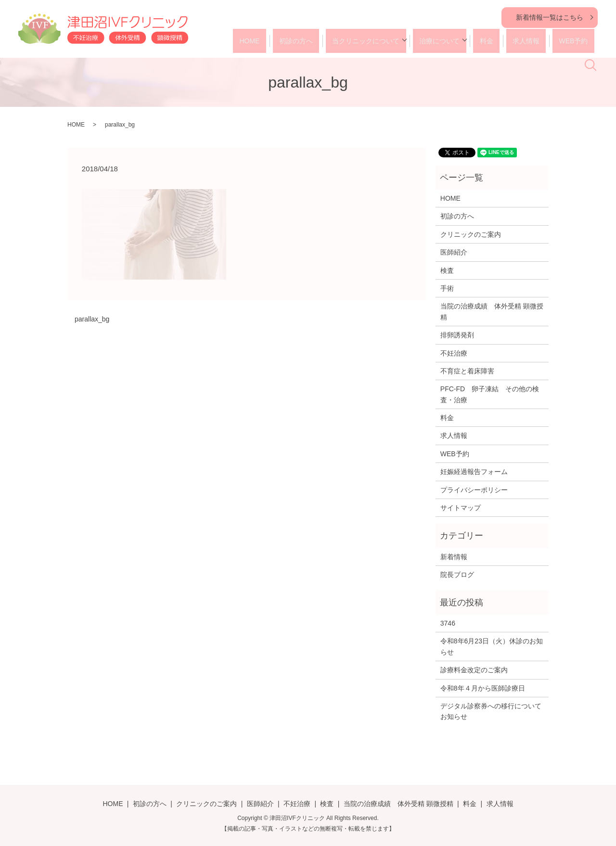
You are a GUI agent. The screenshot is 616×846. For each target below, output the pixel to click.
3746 (448, 623)
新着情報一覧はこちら (550, 17)
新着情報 (454, 557)
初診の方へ (308, 41)
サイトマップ (461, 508)
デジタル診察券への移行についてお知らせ (491, 711)
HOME (268, 41)
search (596, 44)
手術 (447, 288)
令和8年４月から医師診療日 (483, 688)
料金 (487, 41)
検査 (447, 270)
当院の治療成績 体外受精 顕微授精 (492, 311)
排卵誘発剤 (457, 335)
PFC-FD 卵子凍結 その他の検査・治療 (490, 394)
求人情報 (521, 41)
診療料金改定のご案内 (474, 670)
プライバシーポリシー (474, 490)
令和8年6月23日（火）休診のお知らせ (492, 646)
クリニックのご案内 (471, 234)
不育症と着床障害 (467, 371)
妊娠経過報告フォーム (474, 472)
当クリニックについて (372, 41)
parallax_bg (92, 319)
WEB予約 (562, 41)
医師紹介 (454, 252)
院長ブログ (457, 575)
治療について (443, 41)
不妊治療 (454, 353)
